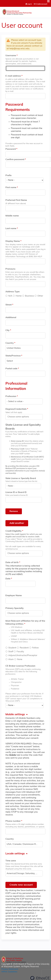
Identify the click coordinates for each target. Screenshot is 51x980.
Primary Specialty (15, 608)
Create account (42, 4)
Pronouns (10, 269)
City (7, 330)
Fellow (35, 648)
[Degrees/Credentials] (20, 417)
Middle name (12, 216)
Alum (11, 659)
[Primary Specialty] (20, 613)
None (20, 659)
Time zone (11, 861)
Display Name (13, 241)
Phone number (13, 821)
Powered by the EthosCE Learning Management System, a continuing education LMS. (40, 978)
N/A (10, 296)
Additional (11, 318)
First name (11, 188)
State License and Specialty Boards (23, 427)
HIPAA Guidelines (9, 972)
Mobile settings (15, 715)
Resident (24, 648)
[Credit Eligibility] (20, 553)
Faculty (20, 652)
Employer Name (14, 596)
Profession (11, 396)
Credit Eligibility (14, 531)
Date (8, 579)
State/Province (13, 356)
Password (11, 149)
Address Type (13, 292)
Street (9, 305)
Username (11, 56)
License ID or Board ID (16, 492)
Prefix (8, 176)
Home (19, 296)
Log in (30, 4)
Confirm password (15, 160)
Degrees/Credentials (16, 409)
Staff (11, 652)
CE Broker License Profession (20, 666)
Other (40, 296)
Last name (11, 229)
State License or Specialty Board (21, 479)
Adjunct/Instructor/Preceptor (23, 655)
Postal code (11, 369)
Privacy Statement (10, 969)
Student (12, 648)
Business (30, 296)
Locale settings (15, 854)
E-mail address (13, 76)
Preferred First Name (16, 200)
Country (10, 343)
